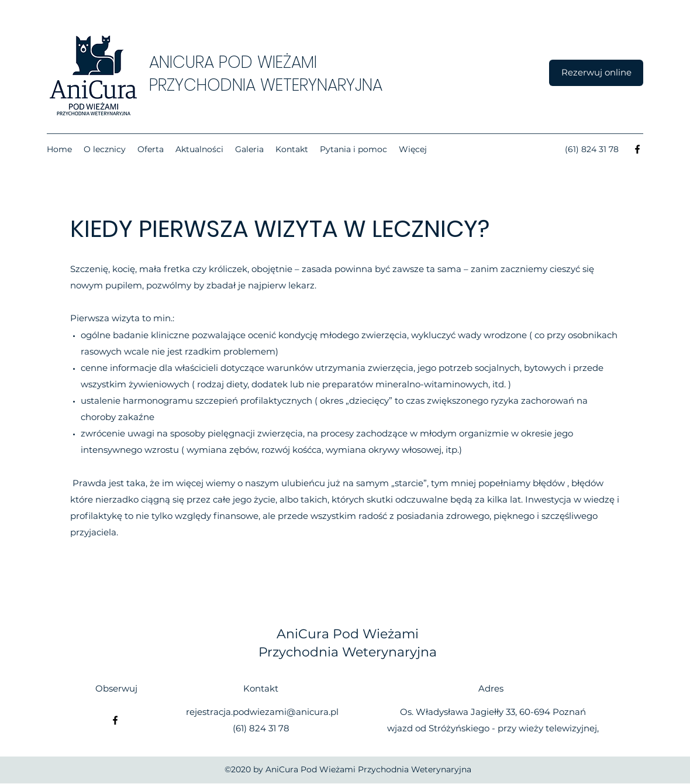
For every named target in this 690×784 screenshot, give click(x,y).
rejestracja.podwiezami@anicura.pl (262, 712)
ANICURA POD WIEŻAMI (233, 62)
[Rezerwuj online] (596, 73)
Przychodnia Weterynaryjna (348, 652)
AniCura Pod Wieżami (348, 634)
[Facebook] (637, 149)
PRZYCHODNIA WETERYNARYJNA (266, 85)
